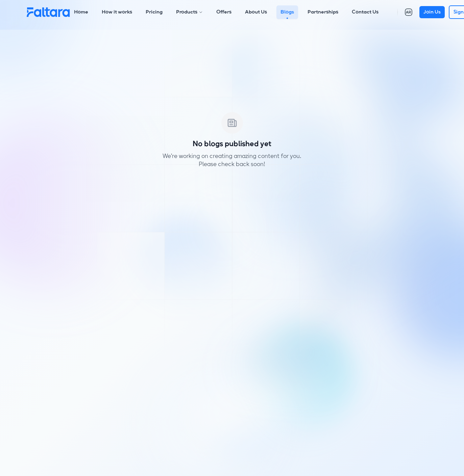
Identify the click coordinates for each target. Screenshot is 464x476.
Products (189, 12)
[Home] (48, 12)
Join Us (432, 12)
